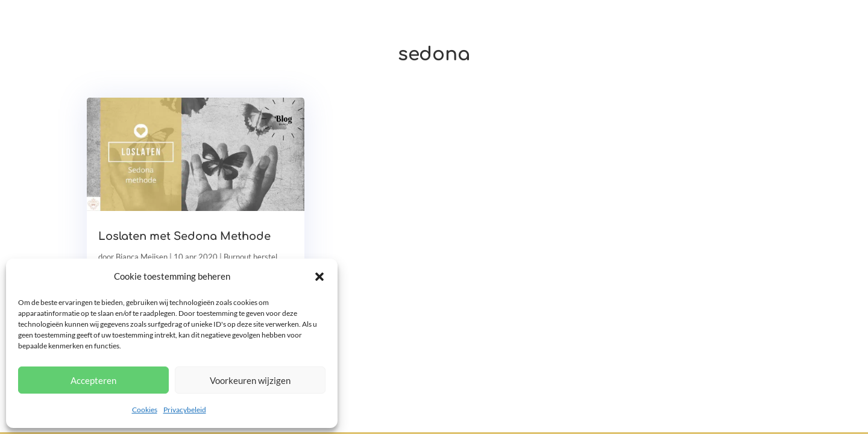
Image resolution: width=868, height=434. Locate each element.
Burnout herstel (250, 257)
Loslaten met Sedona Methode (184, 236)
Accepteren (93, 380)
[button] (319, 277)
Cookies (145, 410)
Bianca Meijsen (142, 257)
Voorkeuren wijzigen (250, 380)
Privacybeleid (185, 410)
